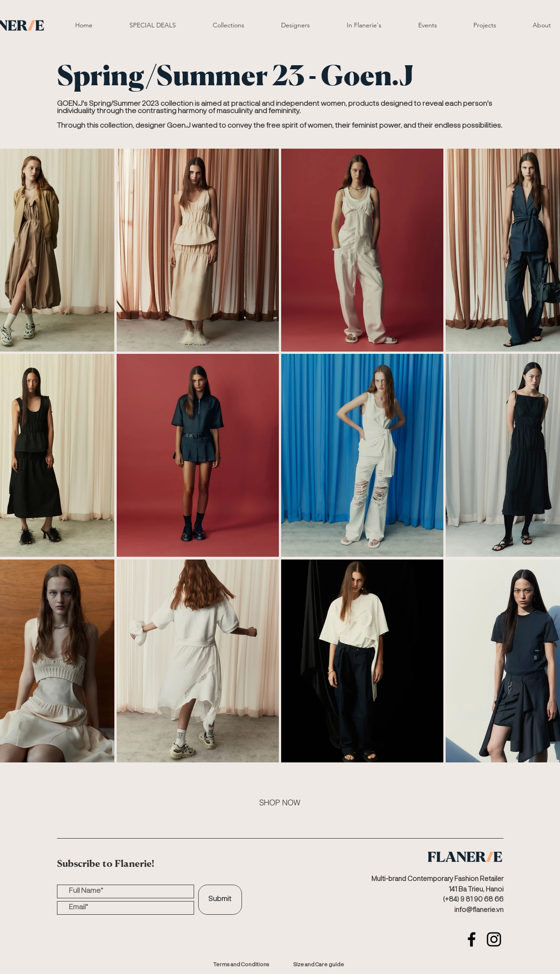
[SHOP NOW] (280, 802)
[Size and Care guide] (319, 965)
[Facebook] (472, 939)
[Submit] (220, 900)
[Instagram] (494, 939)
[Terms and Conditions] (241, 965)
